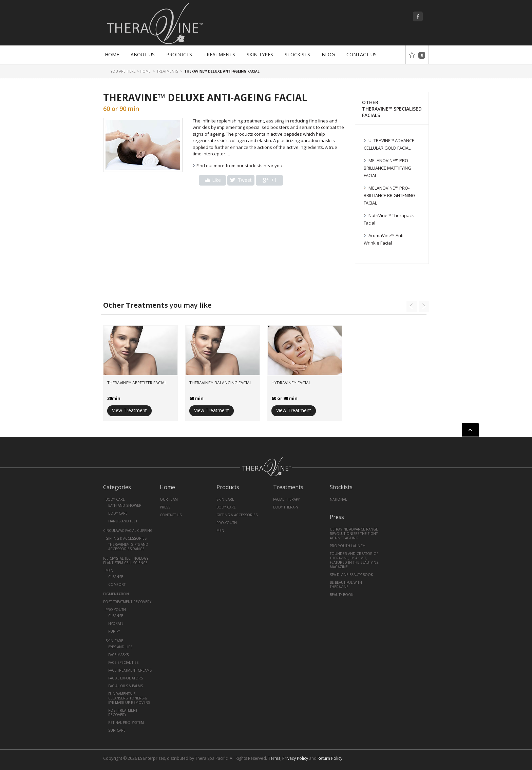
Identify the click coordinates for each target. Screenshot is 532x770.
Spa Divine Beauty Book (351, 575)
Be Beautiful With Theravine (346, 585)
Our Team (169, 499)
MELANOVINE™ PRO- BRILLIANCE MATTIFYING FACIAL (387, 168)
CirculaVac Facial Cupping (128, 531)
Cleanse (116, 577)
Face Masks (118, 655)
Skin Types (260, 54)
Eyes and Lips (120, 647)
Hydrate (116, 623)
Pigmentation (116, 594)
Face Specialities (123, 662)
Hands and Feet (123, 521)
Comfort (117, 584)
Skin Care (114, 641)
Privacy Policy (295, 758)
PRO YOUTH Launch (348, 546)
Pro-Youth (116, 610)
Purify (114, 631)
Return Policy (330, 758)
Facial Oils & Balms (126, 686)
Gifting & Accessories (126, 538)
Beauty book (341, 595)
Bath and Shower (125, 505)
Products (179, 54)
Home (112, 54)
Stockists (297, 54)
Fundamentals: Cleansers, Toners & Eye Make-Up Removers (129, 698)
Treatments (219, 54)
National (338, 499)
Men (109, 571)
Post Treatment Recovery (127, 602)
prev (412, 306)
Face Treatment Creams (130, 670)
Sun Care (117, 730)
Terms (274, 758)
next (424, 306)
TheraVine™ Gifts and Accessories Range (128, 547)
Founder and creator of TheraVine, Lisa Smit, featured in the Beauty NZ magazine (354, 560)
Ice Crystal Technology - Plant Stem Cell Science (127, 561)
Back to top (470, 430)
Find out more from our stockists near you (239, 166)
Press (165, 507)
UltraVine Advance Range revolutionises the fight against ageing (354, 534)
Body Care (115, 499)
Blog (328, 54)
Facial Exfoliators (126, 678)
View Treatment (129, 410)
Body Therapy (286, 507)
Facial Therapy (286, 499)
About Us (143, 54)
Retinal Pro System (126, 723)
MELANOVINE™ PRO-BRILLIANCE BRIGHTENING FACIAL (389, 195)
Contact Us (362, 54)
